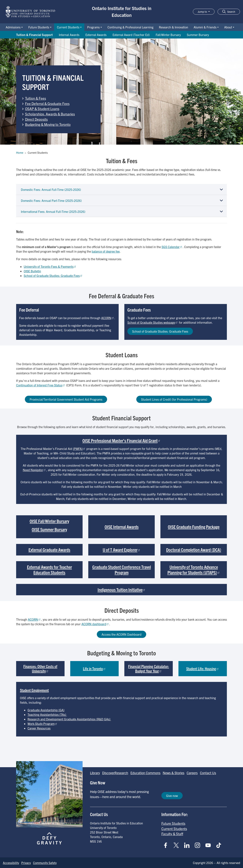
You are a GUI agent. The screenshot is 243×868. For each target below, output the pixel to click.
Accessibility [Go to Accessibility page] (11, 863)
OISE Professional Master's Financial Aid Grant (121, 440)
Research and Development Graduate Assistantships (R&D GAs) (69, 719)
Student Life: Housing (203, 669)
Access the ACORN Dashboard (121, 634)
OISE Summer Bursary (49, 529)
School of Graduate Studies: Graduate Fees (53, 276)
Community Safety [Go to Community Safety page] (45, 863)
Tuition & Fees (36, 98)
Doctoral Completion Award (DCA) (194, 550)
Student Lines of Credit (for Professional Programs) (174, 399)
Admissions (13, 27)
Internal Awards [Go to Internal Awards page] (69, 35)
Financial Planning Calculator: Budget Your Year (149, 669)
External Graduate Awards (49, 550)
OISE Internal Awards (122, 527)
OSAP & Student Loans (42, 109)
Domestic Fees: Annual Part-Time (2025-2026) (51, 201)
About (228, 27)
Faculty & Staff (172, 834)
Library (95, 773)
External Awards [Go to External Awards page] (96, 35)
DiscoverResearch (115, 773)
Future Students (39, 27)
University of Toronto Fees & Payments (50, 266)
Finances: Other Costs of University (40, 669)
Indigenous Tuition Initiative (122, 590)
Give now (172, 796)
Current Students (68, 27)
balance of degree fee (106, 251)
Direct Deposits (36, 119)
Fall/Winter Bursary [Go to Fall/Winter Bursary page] (168, 35)
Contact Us (208, 773)
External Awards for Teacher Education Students (49, 570)
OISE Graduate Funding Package (194, 527)
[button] (229, 12)
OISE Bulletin (32, 271)
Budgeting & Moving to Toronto (48, 124)
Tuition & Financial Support (34, 35)
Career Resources (39, 728)
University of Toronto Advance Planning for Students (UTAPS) (194, 570)
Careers (192, 773)
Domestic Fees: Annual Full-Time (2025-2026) (51, 190)
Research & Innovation (174, 27)
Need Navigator (34, 470)
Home (20, 153)
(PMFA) (79, 449)
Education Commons (145, 773)
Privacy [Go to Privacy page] (26, 863)
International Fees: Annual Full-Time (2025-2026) (53, 212)
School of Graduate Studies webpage (153, 322)
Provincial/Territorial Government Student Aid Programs (66, 399)
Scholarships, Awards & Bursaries (50, 114)
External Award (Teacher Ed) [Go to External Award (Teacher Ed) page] (131, 35)
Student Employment (34, 690)
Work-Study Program (43, 724)
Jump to (203, 12)
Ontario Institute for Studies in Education (122, 12)
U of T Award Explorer (122, 550)
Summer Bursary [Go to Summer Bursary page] (198, 35)
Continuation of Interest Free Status (41, 385)
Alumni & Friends (205, 27)
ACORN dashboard (95, 624)
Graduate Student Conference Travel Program (122, 570)
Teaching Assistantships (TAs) (47, 714)
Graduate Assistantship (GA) (46, 710)
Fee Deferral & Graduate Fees (47, 103)
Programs (93, 27)
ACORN (108, 318)
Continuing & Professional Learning (130, 27)
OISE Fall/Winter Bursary (49, 521)
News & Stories (174, 773)
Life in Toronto (94, 669)
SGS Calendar (172, 247)
